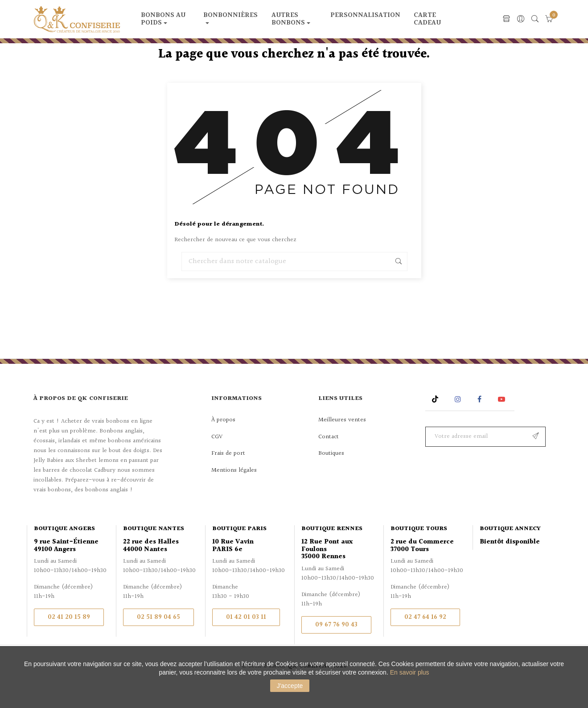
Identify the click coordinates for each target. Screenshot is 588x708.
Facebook (479, 420)
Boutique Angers (64, 549)
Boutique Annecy (510, 549)
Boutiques (331, 474)
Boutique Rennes (332, 549)
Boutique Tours (419, 549)
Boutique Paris (239, 549)
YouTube (503, 420)
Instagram (459, 420)
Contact (329, 458)
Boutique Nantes (154, 549)
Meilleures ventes (342, 441)
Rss (436, 420)
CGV (217, 458)
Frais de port (228, 474)
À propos (223, 441)
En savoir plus (410, 672)
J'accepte (290, 686)
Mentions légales (234, 491)
